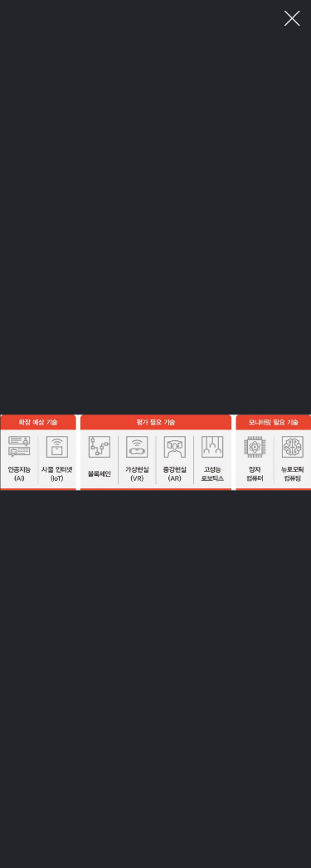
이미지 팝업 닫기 (292, 19)
